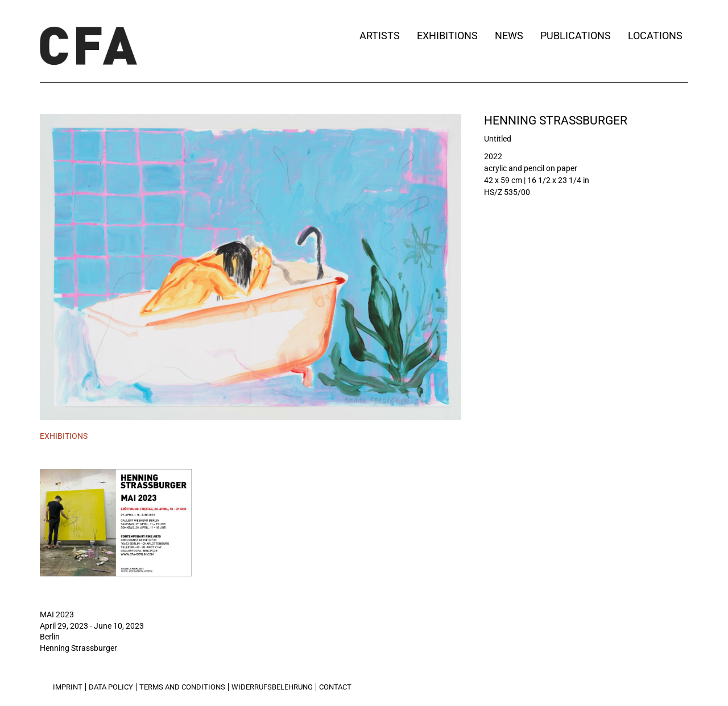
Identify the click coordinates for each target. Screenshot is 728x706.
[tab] (64, 437)
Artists (380, 36)
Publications (576, 36)
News (509, 36)
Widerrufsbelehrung (272, 687)
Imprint (68, 687)
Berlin (50, 637)
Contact (335, 687)
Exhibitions (447, 36)
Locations (658, 36)
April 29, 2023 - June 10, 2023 (92, 626)
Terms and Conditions (182, 687)
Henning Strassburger (556, 121)
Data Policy (111, 687)
